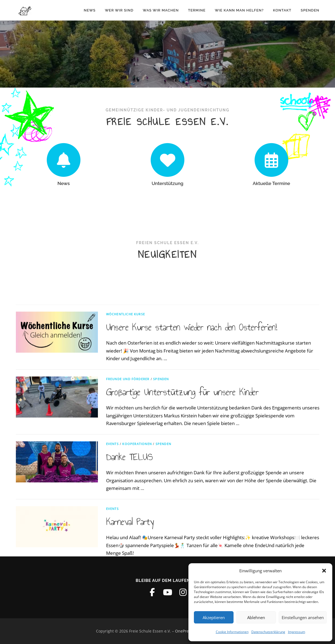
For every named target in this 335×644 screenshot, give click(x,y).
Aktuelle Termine (271, 183)
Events (112, 552)
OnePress (184, 631)
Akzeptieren (214, 617)
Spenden (310, 10)
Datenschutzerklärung (268, 632)
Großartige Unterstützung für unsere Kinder (182, 500)
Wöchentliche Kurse (126, 422)
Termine (197, 10)
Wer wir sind (119, 10)
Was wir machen (161, 10)
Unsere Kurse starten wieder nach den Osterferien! (192, 435)
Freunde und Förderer (128, 487)
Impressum (297, 632)
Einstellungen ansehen (303, 617)
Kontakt (282, 10)
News (90, 10)
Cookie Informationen (232, 632)
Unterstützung (167, 183)
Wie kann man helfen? (239, 10)
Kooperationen (137, 552)
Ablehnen (256, 617)
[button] (324, 571)
